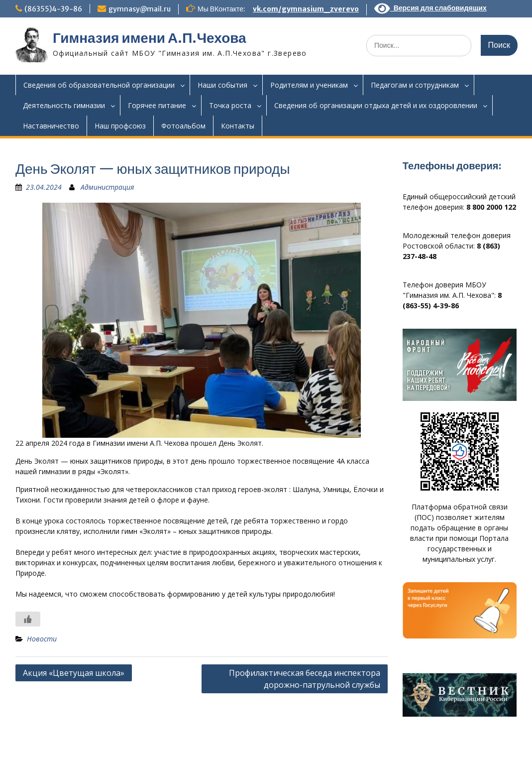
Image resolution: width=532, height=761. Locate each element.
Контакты (238, 126)
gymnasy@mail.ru (140, 9)
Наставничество (51, 126)
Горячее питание (157, 105)
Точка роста (230, 105)
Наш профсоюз (120, 126)
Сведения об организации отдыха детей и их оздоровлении (376, 105)
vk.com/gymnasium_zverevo (306, 9)
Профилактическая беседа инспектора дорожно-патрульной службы (305, 679)
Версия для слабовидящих (430, 8)
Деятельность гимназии (64, 105)
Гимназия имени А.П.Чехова (150, 38)
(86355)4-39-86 (53, 9)
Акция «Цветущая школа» (74, 673)
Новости (42, 639)
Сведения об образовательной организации (99, 85)
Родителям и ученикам (309, 85)
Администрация (107, 187)
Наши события (222, 85)
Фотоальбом (183, 126)
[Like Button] (28, 619)
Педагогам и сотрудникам (415, 85)
